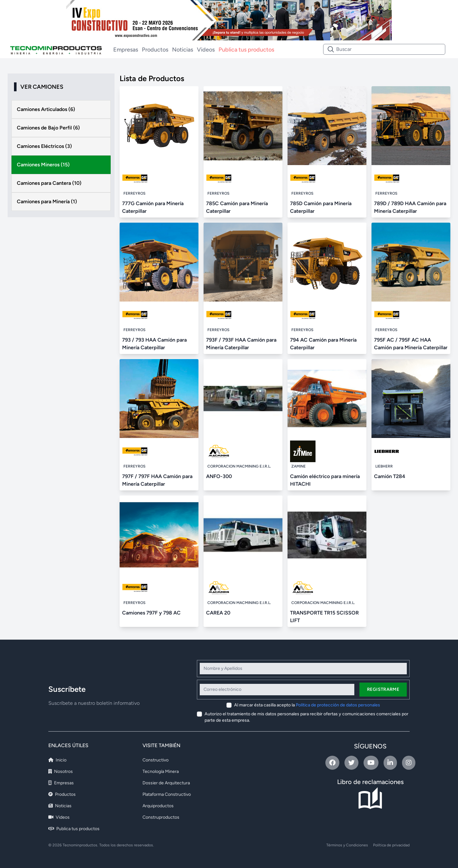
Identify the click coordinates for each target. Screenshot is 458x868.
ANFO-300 (219, 476)
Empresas (126, 50)
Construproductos (161, 817)
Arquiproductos (158, 806)
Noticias (183, 50)
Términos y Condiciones (347, 845)
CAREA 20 (218, 613)
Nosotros (61, 771)
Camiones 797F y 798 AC (151, 613)
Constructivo (156, 760)
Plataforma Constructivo (167, 794)
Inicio (57, 760)
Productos (155, 50)
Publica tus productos (246, 50)
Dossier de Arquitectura (166, 783)
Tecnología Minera (161, 771)
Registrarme (383, 689)
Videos (206, 50)
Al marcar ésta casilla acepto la (307, 705)
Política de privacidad (391, 845)
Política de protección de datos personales (338, 705)
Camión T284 (390, 476)
